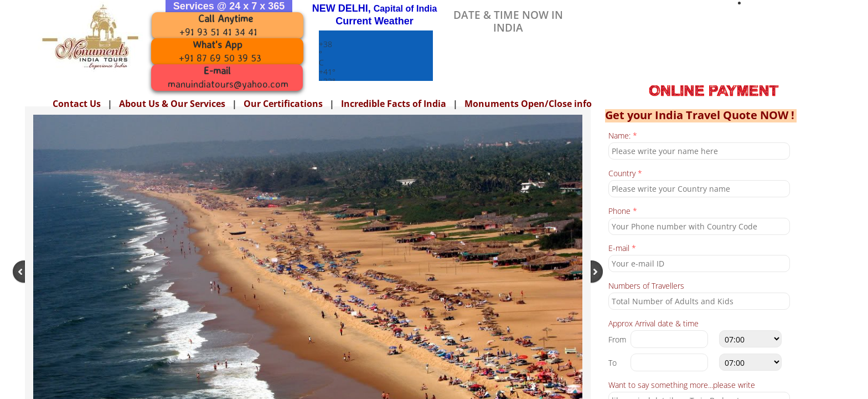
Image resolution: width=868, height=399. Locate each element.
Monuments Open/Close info (528, 104)
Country (625, 174)
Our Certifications (283, 104)
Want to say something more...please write (682, 385)
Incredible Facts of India (394, 104)
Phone (623, 211)
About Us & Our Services (172, 104)
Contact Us (77, 104)
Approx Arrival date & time (653, 324)
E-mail (622, 249)
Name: (623, 136)
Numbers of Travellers (646, 286)
